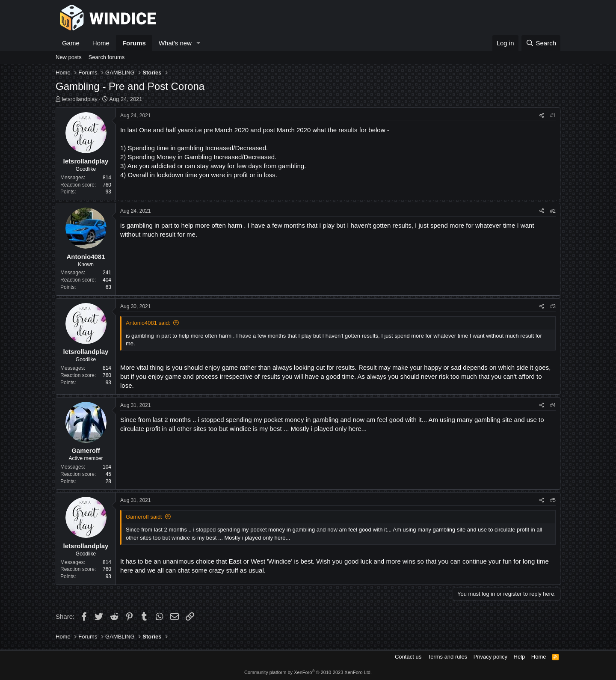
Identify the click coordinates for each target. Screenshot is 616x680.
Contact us (408, 657)
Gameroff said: (144, 517)
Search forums (107, 57)
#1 (553, 116)
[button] (198, 43)
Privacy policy (490, 657)
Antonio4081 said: (148, 323)
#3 (553, 306)
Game (71, 43)
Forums (134, 43)
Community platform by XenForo (308, 672)
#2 (553, 211)
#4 (553, 405)
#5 (553, 500)
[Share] (542, 116)
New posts (69, 57)
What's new (175, 43)
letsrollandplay (80, 99)
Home (101, 43)
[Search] (541, 43)
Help (520, 657)
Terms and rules (447, 657)
